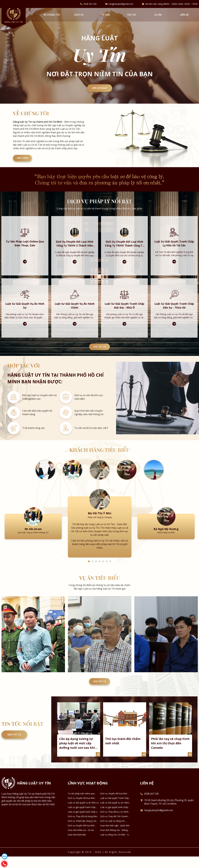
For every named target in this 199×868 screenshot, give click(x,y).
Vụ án (158, 15)
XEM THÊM (25, 160)
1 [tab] (89, 569)
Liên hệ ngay (100, 89)
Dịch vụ (79, 15)
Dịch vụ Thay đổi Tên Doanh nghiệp (114, 828)
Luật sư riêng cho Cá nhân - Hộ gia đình (115, 846)
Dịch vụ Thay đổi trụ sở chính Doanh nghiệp (114, 823)
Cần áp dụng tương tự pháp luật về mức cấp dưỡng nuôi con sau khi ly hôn (78, 754)
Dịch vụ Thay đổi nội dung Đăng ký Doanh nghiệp (83, 828)
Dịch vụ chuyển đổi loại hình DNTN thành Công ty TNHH (81, 837)
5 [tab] (103, 569)
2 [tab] (93, 569)
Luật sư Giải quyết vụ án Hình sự (83, 814)
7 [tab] (110, 569)
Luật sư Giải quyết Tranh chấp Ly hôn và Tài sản (114, 810)
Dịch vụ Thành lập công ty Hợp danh (83, 832)
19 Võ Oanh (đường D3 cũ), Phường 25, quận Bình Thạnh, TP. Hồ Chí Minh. (169, 813)
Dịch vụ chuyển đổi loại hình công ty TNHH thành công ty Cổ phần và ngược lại (83, 810)
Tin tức (132, 15)
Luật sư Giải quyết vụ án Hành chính (115, 814)
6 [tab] (107, 569)
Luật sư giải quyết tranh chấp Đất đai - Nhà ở (82, 819)
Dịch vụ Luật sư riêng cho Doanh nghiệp (112, 832)
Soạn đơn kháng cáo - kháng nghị (114, 842)
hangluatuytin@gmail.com (121, 4)
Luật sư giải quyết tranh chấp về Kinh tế (83, 823)
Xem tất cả (100, 351)
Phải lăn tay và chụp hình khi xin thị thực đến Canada (168, 754)
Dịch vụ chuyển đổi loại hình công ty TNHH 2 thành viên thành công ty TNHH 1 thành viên (114, 805)
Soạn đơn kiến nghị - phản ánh (115, 837)
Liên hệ (184, 15)
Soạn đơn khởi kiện (77, 846)
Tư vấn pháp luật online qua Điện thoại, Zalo (81, 805)
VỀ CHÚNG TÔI (52, 15)
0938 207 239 (90, 4)
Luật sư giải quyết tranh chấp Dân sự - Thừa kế (114, 819)
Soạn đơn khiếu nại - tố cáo (81, 842)
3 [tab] (96, 569)
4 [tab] (100, 569)
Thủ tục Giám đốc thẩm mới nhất (124, 752)
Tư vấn (105, 15)
